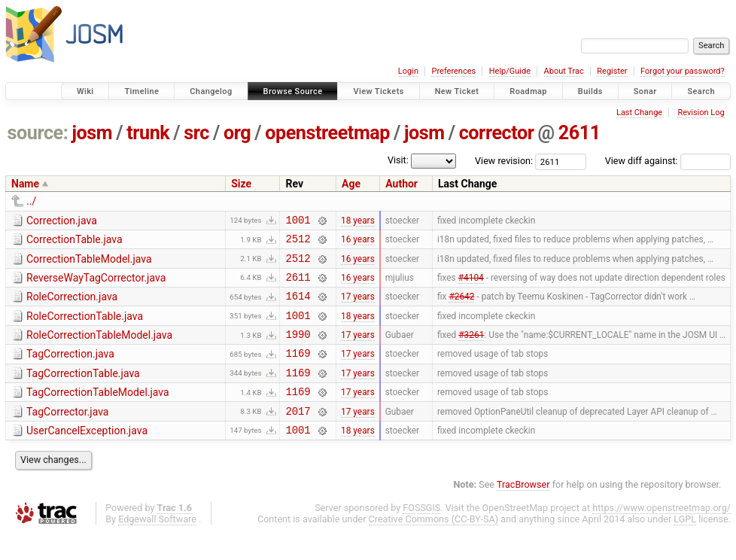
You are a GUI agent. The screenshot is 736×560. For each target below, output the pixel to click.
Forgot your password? (683, 71)
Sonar (645, 91)
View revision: (504, 161)
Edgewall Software (157, 546)
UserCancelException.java (87, 455)
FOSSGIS (421, 535)
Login (408, 71)
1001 (298, 222)
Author (401, 184)
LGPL (685, 546)
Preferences (453, 71)
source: (38, 133)
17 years (358, 307)
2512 (298, 243)
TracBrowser (523, 511)
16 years (358, 243)
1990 (298, 350)
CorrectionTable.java (75, 242)
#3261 (471, 350)
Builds (590, 91)
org (237, 133)
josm (92, 133)
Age (351, 184)
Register (612, 71)
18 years (358, 221)
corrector (497, 133)
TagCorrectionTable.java (83, 391)
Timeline (141, 91)
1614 (298, 307)
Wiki (85, 91)
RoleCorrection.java (72, 306)
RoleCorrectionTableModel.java (99, 348)
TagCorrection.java (70, 370)
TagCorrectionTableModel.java (98, 412)
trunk (148, 133)
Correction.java (62, 221)
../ (31, 201)
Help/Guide (510, 71)
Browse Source (293, 91)
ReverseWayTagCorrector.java (96, 285)
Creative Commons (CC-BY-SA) (434, 546)
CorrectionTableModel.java (89, 263)
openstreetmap (327, 133)
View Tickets (378, 91)
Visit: (398, 160)
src (196, 133)
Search (701, 91)
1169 (298, 371)
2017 (298, 435)
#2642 (461, 307)
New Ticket (457, 91)
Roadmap (528, 91)
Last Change (639, 113)
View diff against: (668, 161)
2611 (579, 133)
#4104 (471, 285)
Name (25, 184)
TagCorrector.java (67, 434)
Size (241, 184)
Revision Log (701, 113)
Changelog (211, 91)
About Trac (564, 71)
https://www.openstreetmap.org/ (661, 535)
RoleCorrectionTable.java (85, 327)
